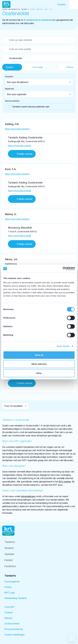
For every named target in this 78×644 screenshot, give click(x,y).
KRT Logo (10, 593)
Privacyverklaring (14, 629)
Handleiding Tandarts (16, 598)
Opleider (10, 554)
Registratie (10, 89)
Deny (39, 373)
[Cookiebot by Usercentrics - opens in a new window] (63, 268)
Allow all (39, 355)
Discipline (9, 77)
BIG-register (65, 482)
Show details (63, 346)
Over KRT (10, 607)
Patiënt (9, 560)
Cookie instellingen (15, 635)
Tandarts (61, 4)
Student (9, 548)
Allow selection (39, 364)
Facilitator (10, 566)
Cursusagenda (12, 582)
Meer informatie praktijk (19, 146)
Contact (9, 612)
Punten (8, 587)
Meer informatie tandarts (17, 129)
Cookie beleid (12, 624)
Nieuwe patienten (12, 101)
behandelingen (28, 496)
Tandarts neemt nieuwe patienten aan (27, 107)
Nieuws (8, 618)
